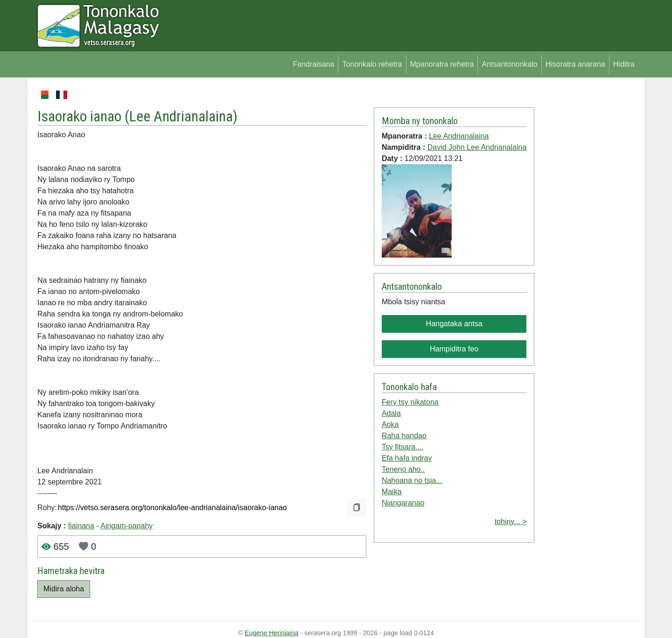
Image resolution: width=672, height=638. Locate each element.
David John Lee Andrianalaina (477, 147)
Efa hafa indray (407, 458)
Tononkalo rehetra (372, 64)
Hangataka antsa (454, 324)
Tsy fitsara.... (403, 447)
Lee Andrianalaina (181, 116)
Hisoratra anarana (575, 64)
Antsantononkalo (509, 64)
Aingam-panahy (126, 526)
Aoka (390, 424)
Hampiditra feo (454, 349)
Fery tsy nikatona (410, 402)
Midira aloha (64, 589)
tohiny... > (511, 522)
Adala (391, 413)
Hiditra (624, 64)
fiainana (81, 526)
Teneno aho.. (403, 469)
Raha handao (404, 436)
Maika (392, 492)
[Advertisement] (586, 229)
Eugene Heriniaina (271, 633)
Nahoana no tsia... (412, 480)
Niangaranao (403, 503)
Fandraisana (313, 64)
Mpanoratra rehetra (442, 64)
